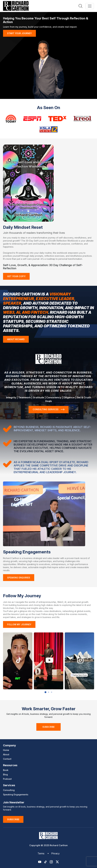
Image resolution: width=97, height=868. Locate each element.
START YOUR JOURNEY (19, 33)
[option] (18, 661)
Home (6, 750)
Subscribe (48, 727)
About (6, 754)
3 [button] (52, 692)
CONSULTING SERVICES (49, 409)
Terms (41, 853)
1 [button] (45, 692)
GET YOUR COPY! (16, 276)
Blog (5, 774)
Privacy (55, 853)
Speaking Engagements (16, 795)
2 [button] (48, 692)
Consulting (9, 790)
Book (6, 770)
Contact (7, 759)
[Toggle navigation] (90, 6)
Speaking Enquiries (19, 578)
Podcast (7, 779)
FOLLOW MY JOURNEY (19, 624)
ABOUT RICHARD (16, 339)
